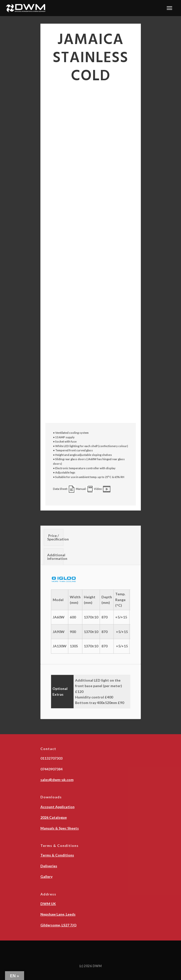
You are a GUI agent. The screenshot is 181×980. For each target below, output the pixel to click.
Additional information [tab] (55, 557)
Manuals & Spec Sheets (60, 828)
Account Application (57, 807)
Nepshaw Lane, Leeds (58, 914)
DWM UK (48, 904)
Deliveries (49, 866)
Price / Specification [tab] (55, 537)
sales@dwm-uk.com (57, 780)
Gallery (46, 876)
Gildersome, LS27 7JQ (58, 925)
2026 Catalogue (54, 817)
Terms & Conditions (57, 855)
